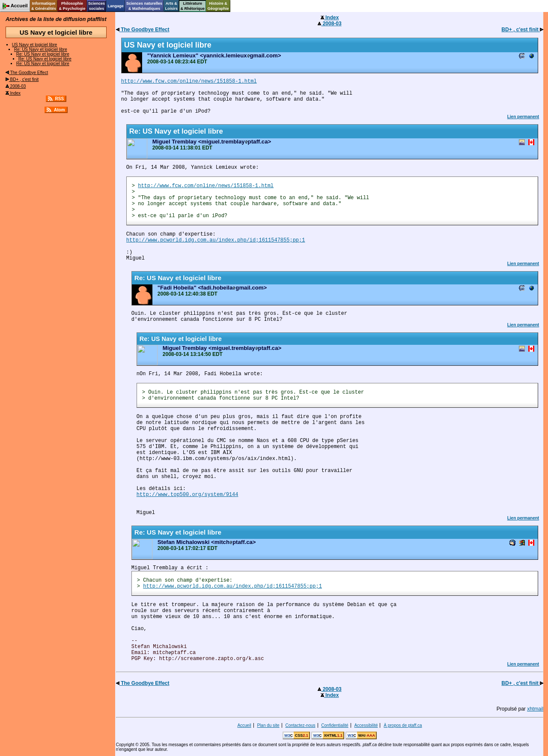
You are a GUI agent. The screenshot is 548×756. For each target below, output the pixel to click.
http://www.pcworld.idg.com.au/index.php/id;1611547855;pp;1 (216, 240)
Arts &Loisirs (172, 6)
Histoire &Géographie (218, 6)
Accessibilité (366, 725)
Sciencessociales (97, 6)
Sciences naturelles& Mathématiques (144, 6)
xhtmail (535, 709)
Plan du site (268, 725)
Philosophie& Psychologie (72, 6)
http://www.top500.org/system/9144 (188, 495)
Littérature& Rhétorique (193, 6)
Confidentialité (335, 725)
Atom (60, 110)
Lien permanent (523, 117)
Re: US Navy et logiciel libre (41, 49)
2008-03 (16, 86)
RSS (60, 99)
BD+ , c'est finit (22, 79)
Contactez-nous (300, 725)
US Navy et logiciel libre (35, 45)
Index (13, 93)
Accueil (244, 725)
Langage (115, 6)
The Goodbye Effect (27, 73)
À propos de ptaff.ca (403, 725)
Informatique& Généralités (44, 6)
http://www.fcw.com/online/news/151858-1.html (189, 81)
